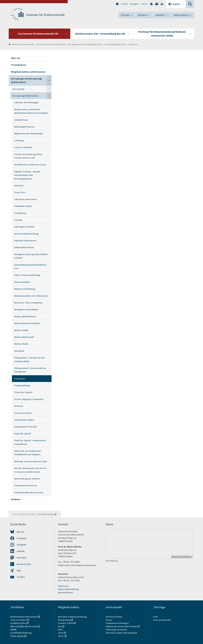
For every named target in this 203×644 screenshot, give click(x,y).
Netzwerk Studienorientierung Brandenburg (72, 618)
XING (19, 571)
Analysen (16, 499)
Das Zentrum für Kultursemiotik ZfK (51, 44)
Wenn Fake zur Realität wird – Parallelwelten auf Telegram (28, 453)
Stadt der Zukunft (23, 434)
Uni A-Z (145, 4)
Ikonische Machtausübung (26, 234)
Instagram (22, 545)
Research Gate (24, 564)
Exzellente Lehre (18, 623)
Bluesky (21, 532)
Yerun (61, 633)
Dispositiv (19, 185)
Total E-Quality (17, 636)
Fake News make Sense (26, 199)
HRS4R (13, 630)
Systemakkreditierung (21, 633)
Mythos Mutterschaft (24, 337)
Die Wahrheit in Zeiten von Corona (30, 165)
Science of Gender (23, 413)
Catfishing (19, 140)
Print (155, 617)
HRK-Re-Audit (31, 626)
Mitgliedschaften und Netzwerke (28, 72)
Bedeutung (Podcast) (24, 127)
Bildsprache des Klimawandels (29, 133)
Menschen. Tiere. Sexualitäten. (29, 303)
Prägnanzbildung (22, 385)
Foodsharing (20, 213)
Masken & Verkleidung (25, 289)
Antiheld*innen (21, 120)
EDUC (61, 630)
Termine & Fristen (114, 617)
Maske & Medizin (22, 282)
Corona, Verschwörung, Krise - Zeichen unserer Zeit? (29, 156)
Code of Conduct (18, 620)
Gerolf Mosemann (46, 514)
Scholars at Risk (66, 623)
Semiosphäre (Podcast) (25, 427)
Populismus (134, 44)
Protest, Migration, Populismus (29, 399)
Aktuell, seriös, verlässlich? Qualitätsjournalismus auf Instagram (31, 111)
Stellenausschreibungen (117, 623)
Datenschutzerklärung (69, 589)
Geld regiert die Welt (24, 227)
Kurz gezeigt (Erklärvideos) (116, 44)
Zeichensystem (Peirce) (26, 485)
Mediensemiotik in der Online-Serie (31, 296)
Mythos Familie (21, 330)
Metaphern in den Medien (26, 309)
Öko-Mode (19, 351)
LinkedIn (21, 551)
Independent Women (24, 247)
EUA (60, 626)
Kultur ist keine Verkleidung (27, 275)
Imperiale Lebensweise (25, 241)
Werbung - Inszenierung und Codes (31, 461)
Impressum (63, 586)
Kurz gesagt (18, 89)
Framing (18, 220)
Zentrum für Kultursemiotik (45, 15)
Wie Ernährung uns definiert (27, 479)
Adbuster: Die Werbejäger (27, 102)
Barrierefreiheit (65, 592)
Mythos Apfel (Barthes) (25, 316)
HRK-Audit (15, 626)
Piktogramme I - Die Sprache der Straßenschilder (30, 359)
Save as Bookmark (162, 620)
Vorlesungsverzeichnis (117, 630)
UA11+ (61, 636)
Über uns (16, 58)
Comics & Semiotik (23, 147)
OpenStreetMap (178, 557)
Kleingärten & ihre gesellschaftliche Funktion (31, 256)
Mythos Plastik (21, 344)
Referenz (19, 406)
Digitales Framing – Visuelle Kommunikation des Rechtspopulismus (27, 175)
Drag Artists (20, 192)
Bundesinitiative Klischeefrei (24, 617)
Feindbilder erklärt (23, 206)
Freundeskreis (19, 65)
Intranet (124, 4)
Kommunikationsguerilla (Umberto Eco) (30, 267)
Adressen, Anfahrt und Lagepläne (121, 633)
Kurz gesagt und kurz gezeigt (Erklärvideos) (85, 44)
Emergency (135, 4)
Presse (109, 620)
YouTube (21, 577)
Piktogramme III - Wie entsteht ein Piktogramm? (30, 370)
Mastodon (22, 558)
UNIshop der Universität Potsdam (121, 626)
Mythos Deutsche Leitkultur (27, 323)
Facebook (22, 538)
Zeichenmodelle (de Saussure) (29, 492)
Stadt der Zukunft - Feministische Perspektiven (30, 442)
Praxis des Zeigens (23, 392)
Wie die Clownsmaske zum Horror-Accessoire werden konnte (30, 470)
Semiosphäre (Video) (24, 420)
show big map (112, 561)
